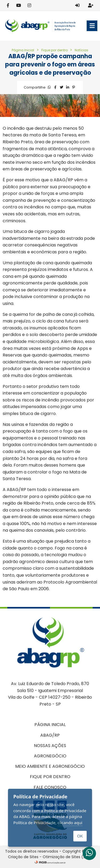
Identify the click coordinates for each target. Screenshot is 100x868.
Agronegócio (50, 756)
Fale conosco (50, 787)
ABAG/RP (50, 735)
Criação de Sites (23, 857)
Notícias (81, 50)
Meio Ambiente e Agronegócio (50, 766)
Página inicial (50, 725)
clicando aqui (70, 823)
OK (80, 836)
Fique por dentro (55, 50)
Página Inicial (23, 50)
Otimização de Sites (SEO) (67, 857)
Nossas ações (50, 746)
